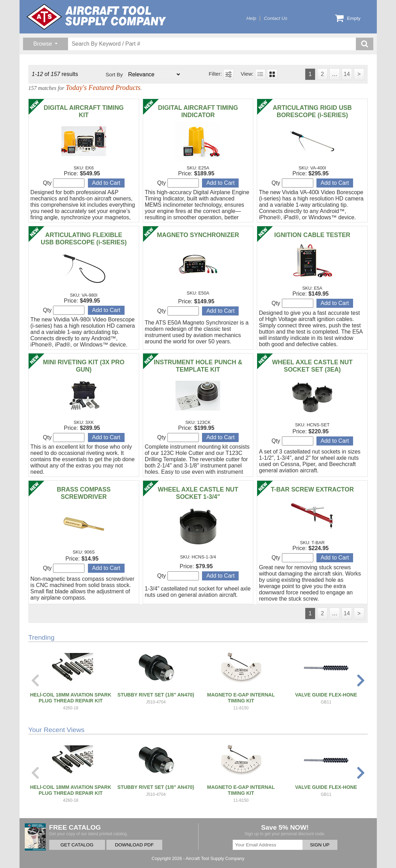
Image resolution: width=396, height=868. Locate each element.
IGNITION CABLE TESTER (312, 235)
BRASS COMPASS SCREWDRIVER (84, 493)
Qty (64, 183)
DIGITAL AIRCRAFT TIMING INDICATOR (198, 111)
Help (251, 18)
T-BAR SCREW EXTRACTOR (312, 489)
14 (347, 74)
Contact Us (275, 18)
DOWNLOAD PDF (134, 845)
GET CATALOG (77, 845)
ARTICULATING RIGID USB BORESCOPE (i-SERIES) (312, 111)
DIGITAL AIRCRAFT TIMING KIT (84, 111)
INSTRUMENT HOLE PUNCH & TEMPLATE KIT (198, 366)
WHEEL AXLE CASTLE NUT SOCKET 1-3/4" (198, 493)
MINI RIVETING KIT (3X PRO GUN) (84, 366)
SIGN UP (320, 845)
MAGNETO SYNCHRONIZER (198, 235)
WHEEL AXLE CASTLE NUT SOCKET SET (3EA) (312, 366)
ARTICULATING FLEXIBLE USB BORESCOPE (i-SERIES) (84, 239)
